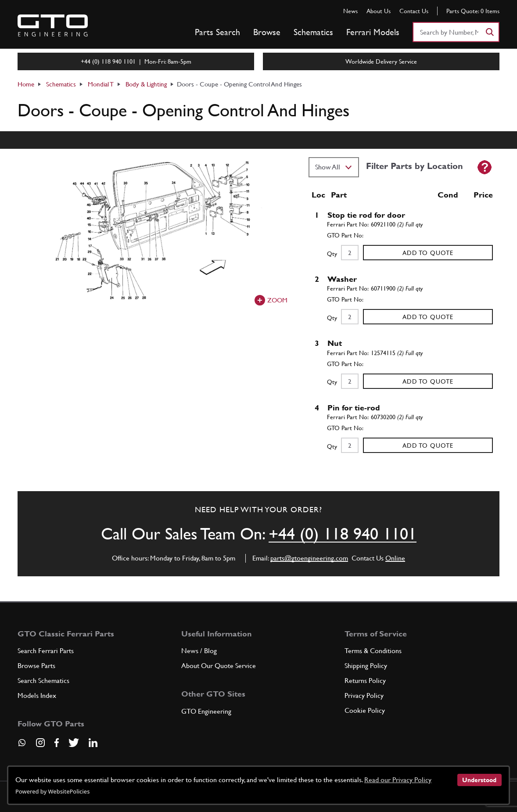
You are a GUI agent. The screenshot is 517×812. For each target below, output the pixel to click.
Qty (332, 254)
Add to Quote (428, 253)
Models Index (37, 695)
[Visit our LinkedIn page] (93, 743)
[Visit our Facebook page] (57, 743)
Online (395, 558)
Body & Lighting (146, 84)
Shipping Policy (366, 666)
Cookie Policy (365, 710)
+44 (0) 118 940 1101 (343, 534)
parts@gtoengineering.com (309, 558)
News (350, 11)
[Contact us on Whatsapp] (22, 746)
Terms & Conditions (373, 651)
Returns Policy (365, 681)
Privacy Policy (364, 695)
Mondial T (101, 84)
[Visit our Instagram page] (40, 743)
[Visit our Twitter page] (74, 743)
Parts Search (217, 32)
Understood (479, 780)
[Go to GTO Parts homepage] (53, 25)
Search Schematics (43, 681)
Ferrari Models (373, 32)
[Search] (489, 32)
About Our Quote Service (219, 666)
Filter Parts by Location (415, 166)
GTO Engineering (206, 711)
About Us (379, 11)
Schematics (313, 32)
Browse (267, 32)
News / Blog (199, 651)
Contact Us (414, 11)
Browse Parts (36, 666)
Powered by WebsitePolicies (52, 791)
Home (26, 84)
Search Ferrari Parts (46, 651)
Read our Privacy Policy (398, 780)
